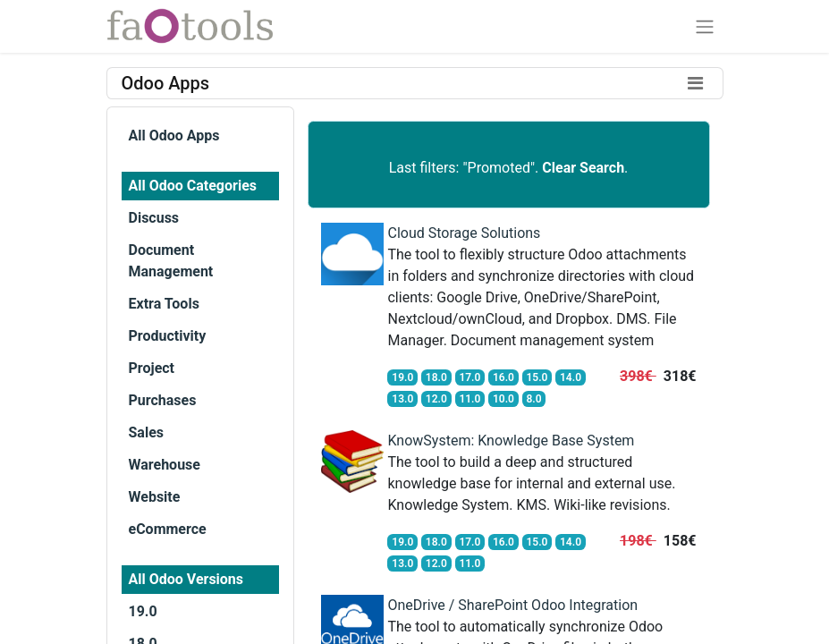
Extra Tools (164, 304)
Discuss (154, 218)
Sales (147, 432)
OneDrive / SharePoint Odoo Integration (512, 605)
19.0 (143, 611)
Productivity (168, 336)
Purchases (163, 400)
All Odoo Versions (186, 579)
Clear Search (583, 168)
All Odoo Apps (174, 136)
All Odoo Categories (193, 186)
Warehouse (165, 465)
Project (152, 368)
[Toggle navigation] (705, 26)
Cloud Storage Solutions (464, 233)
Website (155, 497)
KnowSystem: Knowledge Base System (511, 441)
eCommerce (168, 529)
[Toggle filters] (696, 83)
